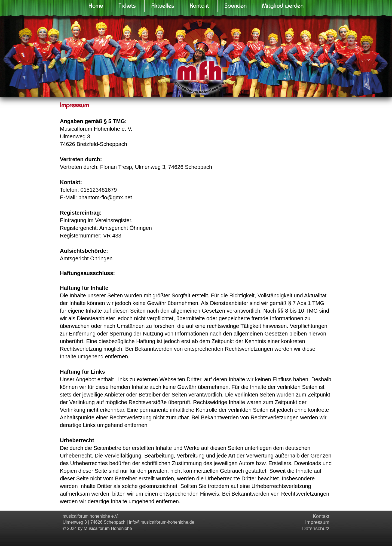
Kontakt (321, 516)
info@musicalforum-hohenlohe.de (162, 522)
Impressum (317, 522)
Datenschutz (316, 529)
